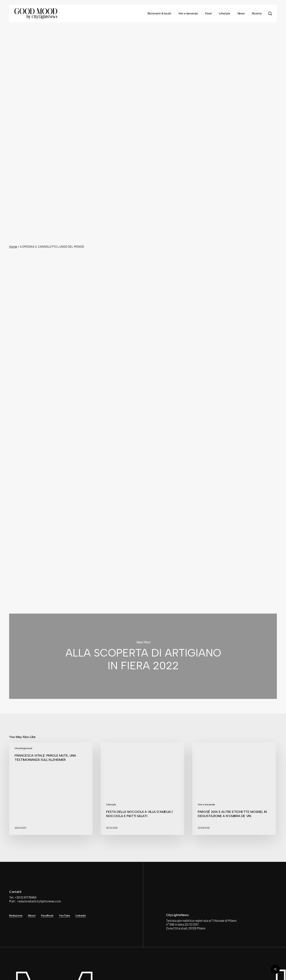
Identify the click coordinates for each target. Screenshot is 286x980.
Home (13, 246)
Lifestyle (111, 804)
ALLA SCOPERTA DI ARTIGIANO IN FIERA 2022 (143, 656)
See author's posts (111, 569)
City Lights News (104, 549)
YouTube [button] (64, 916)
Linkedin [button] (81, 916)
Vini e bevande (206, 804)
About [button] (32, 916)
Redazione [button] (16, 916)
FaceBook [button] (47, 916)
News (142, 41)
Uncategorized (23, 748)
